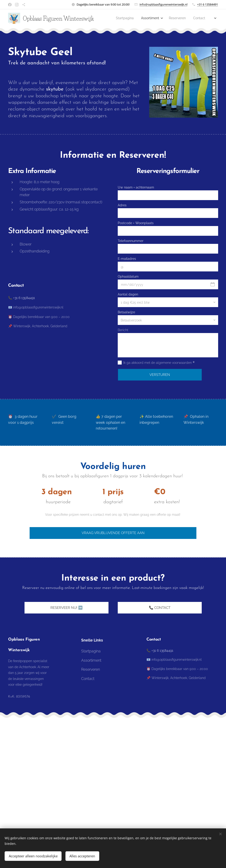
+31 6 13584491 (207, 4)
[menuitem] (182, 19)
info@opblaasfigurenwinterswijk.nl (163, 4)
